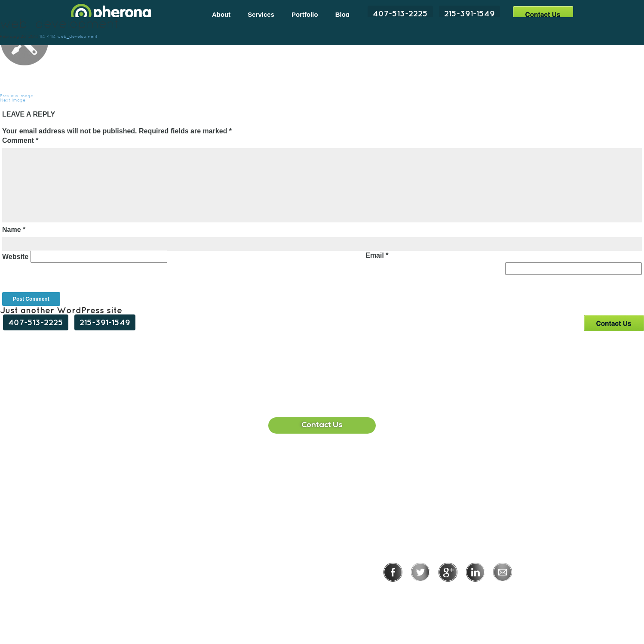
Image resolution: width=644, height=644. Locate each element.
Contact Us (543, 14)
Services (261, 14)
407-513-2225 (400, 13)
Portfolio (305, 14)
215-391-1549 (469, 13)
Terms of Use (477, 593)
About (221, 14)
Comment (20, 140)
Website (15, 257)
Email (377, 255)
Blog (342, 14)
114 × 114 (48, 36)
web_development (77, 36)
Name (14, 230)
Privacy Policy (420, 593)
